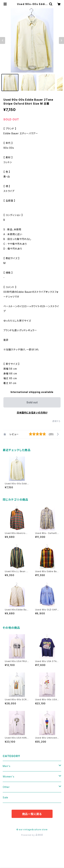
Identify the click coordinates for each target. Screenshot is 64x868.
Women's (9, 777)
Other (6, 787)
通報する (56, 421)
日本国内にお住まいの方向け (32, 413)
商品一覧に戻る (32, 814)
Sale (5, 797)
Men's (7, 766)
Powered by (32, 835)
